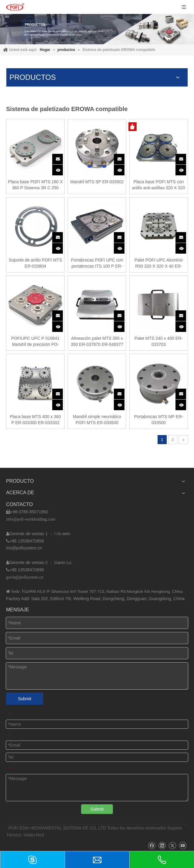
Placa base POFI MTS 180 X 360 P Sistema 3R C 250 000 (36, 185)
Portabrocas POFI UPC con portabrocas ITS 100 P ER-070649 (97, 263)
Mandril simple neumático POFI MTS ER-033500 (97, 420)
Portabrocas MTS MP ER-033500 (159, 420)
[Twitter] (172, 846)
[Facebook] (152, 846)
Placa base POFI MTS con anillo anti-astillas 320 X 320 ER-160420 (158, 185)
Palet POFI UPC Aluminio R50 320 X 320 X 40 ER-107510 (159, 263)
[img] (97, 29)
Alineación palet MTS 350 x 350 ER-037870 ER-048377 (97, 341)
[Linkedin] (162, 846)
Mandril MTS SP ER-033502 (97, 182)
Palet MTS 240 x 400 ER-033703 (159, 341)
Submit (25, 699)
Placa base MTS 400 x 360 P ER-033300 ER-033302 (35, 420)
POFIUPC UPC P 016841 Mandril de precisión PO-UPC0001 (35, 342)
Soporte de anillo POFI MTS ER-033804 (35, 263)
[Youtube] (183, 846)
